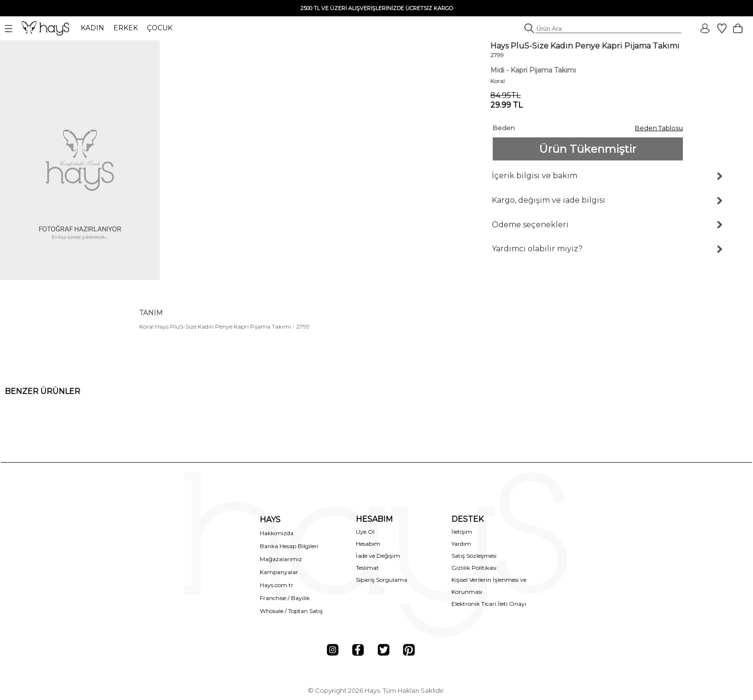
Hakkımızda (277, 533)
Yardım (461, 544)
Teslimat (367, 568)
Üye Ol (365, 532)
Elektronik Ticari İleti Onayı (489, 604)
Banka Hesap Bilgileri (289, 546)
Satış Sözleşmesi (474, 556)
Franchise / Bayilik (285, 598)
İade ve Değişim (378, 556)
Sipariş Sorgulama (382, 580)
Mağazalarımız (281, 559)
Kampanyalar (279, 572)
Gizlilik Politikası (474, 568)
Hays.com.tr (277, 585)
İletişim (462, 532)
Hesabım (368, 544)
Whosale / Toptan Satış (291, 611)
